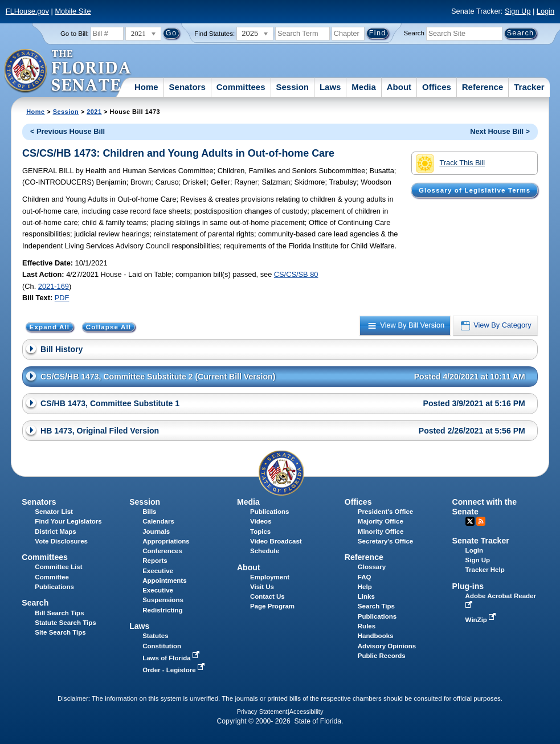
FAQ (365, 577)
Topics (260, 532)
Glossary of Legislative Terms (475, 190)
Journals (156, 532)
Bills (149, 512)
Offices (437, 87)
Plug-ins (468, 586)
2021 (94, 112)
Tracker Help (485, 570)
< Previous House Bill (68, 131)
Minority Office (381, 532)
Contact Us (267, 596)
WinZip (482, 620)
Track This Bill (450, 163)
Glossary (372, 567)
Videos (261, 521)
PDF (62, 298)
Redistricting (162, 610)
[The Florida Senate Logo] (68, 71)
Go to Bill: (75, 34)
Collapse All (109, 327)
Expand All (50, 327)
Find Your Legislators (68, 521)
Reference (483, 87)
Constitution (162, 646)
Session (292, 87)
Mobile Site (73, 11)
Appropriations (166, 541)
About (399, 87)
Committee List (58, 567)
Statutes (155, 636)
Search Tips (376, 606)
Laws (330, 87)
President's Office (385, 512)
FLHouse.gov (27, 11)
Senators (187, 87)
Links (366, 596)
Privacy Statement (262, 712)
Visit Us (262, 587)
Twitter (470, 521)
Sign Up (518, 11)
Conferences (162, 551)
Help (365, 587)
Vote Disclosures (61, 541)
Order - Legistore (175, 670)
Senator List (54, 512)
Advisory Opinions (387, 646)
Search (414, 33)
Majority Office (381, 521)
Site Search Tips (60, 632)
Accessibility (306, 712)
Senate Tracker (481, 541)
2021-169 (54, 286)
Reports (155, 561)
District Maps (55, 532)
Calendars (158, 521)
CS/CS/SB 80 (296, 274)
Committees (241, 87)
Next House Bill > (500, 131)
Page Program (272, 606)
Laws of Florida (172, 658)
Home (146, 87)
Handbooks (376, 636)
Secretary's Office (385, 541)
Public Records (382, 656)
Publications (269, 512)
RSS (481, 521)
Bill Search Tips (59, 613)
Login (545, 11)
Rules (367, 626)
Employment (270, 577)
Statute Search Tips (65, 623)
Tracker (529, 87)
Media (364, 87)
